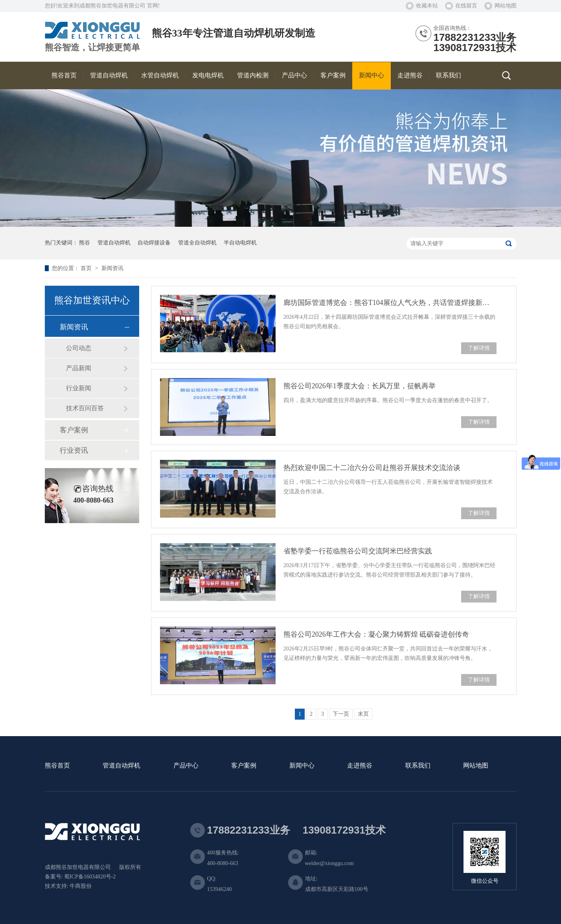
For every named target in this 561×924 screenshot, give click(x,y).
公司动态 (79, 348)
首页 (87, 268)
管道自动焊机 (114, 243)
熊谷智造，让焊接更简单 (92, 48)
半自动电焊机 (240, 243)
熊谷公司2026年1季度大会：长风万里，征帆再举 (360, 386)
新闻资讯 (112, 268)
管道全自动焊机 (197, 243)
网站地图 (506, 6)
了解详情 (479, 348)
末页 (363, 714)
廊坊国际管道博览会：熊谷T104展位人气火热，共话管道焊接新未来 (390, 303)
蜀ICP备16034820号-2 (90, 877)
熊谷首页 (57, 766)
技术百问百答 (85, 408)
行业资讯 (74, 450)
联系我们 (418, 766)
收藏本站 (427, 6)
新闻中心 (302, 766)
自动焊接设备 (154, 243)
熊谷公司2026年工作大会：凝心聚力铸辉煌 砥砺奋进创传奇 (376, 634)
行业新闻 (79, 388)
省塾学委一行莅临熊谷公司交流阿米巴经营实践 (358, 551)
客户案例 (74, 430)
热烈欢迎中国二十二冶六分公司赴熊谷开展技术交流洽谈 (372, 468)
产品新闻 (79, 368)
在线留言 (466, 6)
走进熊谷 (360, 766)
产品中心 (186, 766)
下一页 (341, 714)
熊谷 (85, 243)
